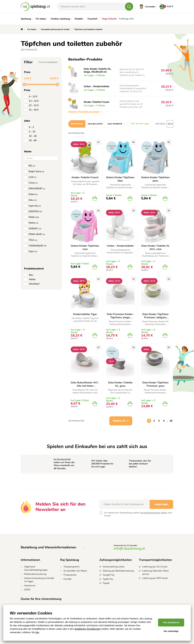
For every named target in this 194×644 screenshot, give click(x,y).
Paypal (106, 583)
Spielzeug (27, 19)
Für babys (42, 19)
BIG (30, 166)
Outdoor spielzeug (62, 19)
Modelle (80, 19)
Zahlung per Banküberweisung (118, 571)
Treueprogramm (72, 567)
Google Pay (109, 575)
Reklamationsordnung (35, 574)
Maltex (32, 217)
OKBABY (33, 229)
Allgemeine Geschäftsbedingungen (36, 568)
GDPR (27, 590)
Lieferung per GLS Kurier (155, 567)
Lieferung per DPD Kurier (155, 578)
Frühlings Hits (126, 19)
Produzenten (70, 575)
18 (171, 421)
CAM (31, 177)
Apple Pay (108, 579)
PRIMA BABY (35, 234)
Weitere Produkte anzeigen (85, 112)
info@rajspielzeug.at (129, 548)
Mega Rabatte (109, 19)
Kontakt (67, 579)
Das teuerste (115, 124)
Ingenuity (33, 206)
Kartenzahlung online (114, 567)
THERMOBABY (36, 246)
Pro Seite (160, 124)
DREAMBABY (35, 189)
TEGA (31, 240)
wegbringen (161, 504)
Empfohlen (77, 124)
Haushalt (94, 19)
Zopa (31, 251)
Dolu (31, 200)
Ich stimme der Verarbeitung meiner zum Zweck (138, 514)
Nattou (32, 223)
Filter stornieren (48, 62)
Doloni (31, 194)
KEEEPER (34, 212)
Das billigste (95, 124)
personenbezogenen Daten (154, 513)
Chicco (32, 183)
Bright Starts (35, 172)
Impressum (30, 586)
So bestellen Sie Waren (75, 571)
